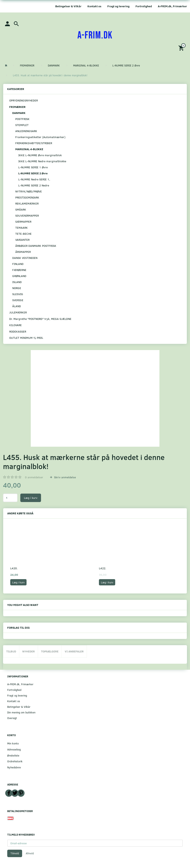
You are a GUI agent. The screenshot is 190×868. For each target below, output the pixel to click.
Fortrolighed (144, 6)
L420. (14, 568)
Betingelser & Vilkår (68, 6)
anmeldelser (34, 477)
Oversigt (12, 718)
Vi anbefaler (74, 651)
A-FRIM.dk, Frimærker (172, 6)
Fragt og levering (118, 6)
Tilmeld (15, 853)
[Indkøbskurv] (182, 48)
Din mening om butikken (21, 712)
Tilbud (11, 651)
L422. (103, 568)
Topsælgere (50, 651)
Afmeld (30, 853)
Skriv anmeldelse (65, 477)
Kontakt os (94, 6)
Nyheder (29, 651)
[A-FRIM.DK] (95, 35)
